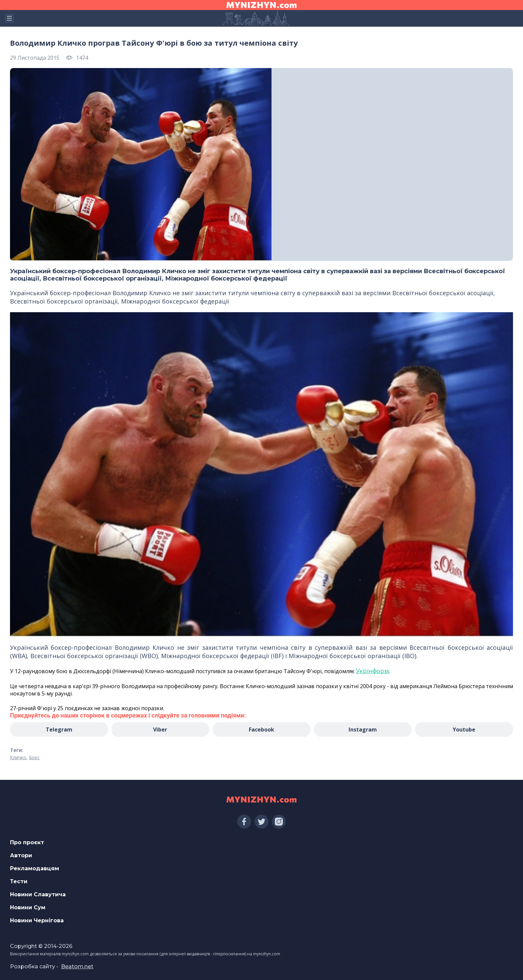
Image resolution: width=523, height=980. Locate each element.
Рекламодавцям (35, 868)
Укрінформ (372, 671)
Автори (21, 855)
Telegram (59, 729)
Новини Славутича (38, 894)
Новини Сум (28, 907)
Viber (160, 729)
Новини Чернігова (37, 920)
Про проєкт (27, 842)
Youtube (464, 729)
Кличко (18, 757)
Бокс (34, 757)
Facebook (261, 729)
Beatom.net (77, 966)
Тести (19, 881)
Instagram (363, 729)
